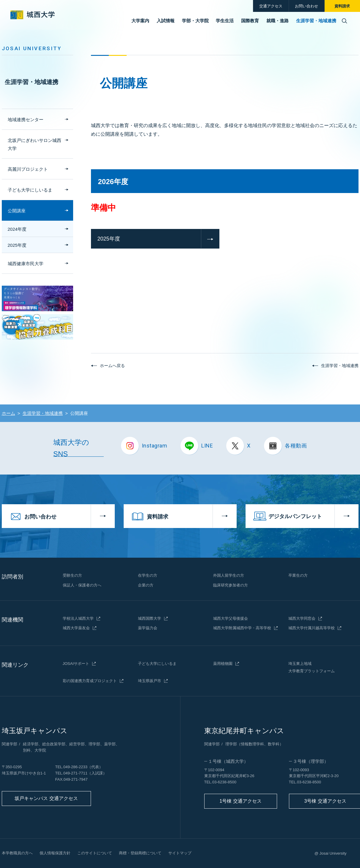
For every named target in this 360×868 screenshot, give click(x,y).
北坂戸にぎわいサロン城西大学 (34, 144)
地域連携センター (26, 120)
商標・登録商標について (140, 853)
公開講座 (17, 211)
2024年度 (17, 229)
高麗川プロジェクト (28, 169)
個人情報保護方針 (55, 853)
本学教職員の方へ (17, 853)
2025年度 (109, 239)
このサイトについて (95, 853)
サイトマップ (180, 853)
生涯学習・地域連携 (32, 82)
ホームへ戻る (112, 366)
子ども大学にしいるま (30, 190)
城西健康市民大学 (26, 264)
